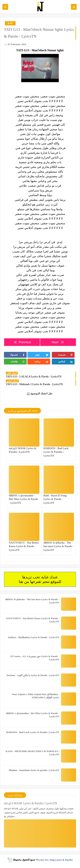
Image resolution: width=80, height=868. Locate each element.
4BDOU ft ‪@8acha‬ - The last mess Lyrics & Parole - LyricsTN (59, 546)
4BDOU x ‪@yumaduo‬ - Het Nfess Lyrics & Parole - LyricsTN (23, 499)
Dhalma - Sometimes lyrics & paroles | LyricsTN (34, 770)
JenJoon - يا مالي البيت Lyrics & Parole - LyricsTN (33, 675)
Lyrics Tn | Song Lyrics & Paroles (55, 860)
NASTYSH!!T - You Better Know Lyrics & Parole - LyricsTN (24, 546)
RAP (10, 23)
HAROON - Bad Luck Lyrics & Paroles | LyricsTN (56, 452)
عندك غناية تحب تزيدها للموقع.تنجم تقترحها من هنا (40, 579)
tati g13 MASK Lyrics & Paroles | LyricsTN (31, 803)
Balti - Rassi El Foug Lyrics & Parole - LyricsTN (55, 499)
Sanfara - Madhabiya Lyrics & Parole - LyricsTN (34, 637)
